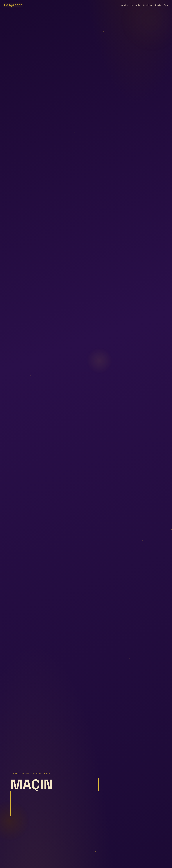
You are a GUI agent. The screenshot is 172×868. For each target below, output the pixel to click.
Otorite (125, 5)
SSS (166, 5)
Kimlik (158, 5)
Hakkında (135, 5)
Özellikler (148, 5)
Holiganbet (13, 5)
